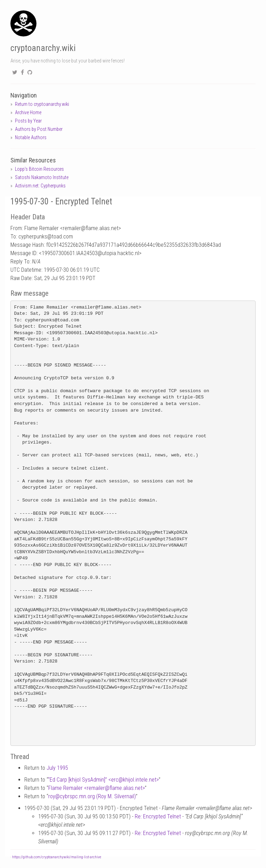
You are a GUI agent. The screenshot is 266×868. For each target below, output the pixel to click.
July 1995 (57, 768)
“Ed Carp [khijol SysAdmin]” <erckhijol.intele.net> (103, 780)
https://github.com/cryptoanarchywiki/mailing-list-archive (57, 857)
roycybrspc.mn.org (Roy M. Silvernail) (92, 796)
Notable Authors (31, 137)
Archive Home (28, 112)
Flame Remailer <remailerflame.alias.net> (97, 788)
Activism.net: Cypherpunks (40, 186)
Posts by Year (28, 121)
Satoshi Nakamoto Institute (42, 177)
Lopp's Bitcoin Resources (39, 169)
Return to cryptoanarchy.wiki (42, 104)
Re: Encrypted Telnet (158, 816)
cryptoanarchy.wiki (43, 48)
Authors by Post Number (39, 129)
